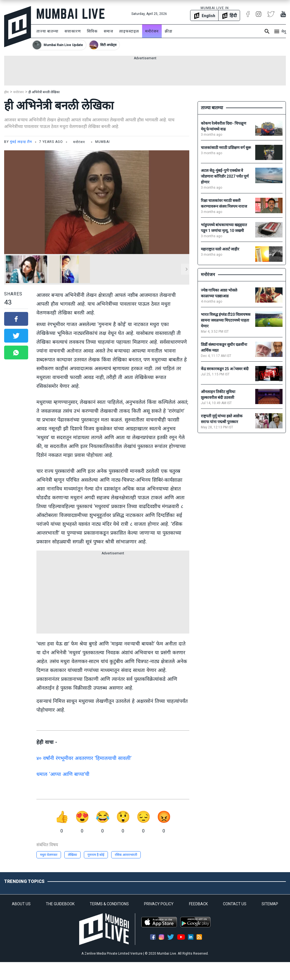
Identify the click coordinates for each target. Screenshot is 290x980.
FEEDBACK (198, 904)
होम (6, 92)
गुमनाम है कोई (96, 855)
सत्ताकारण (73, 31)
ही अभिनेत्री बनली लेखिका (44, 92)
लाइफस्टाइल (129, 31)
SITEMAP (270, 904)
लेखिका (72, 855)
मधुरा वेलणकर (49, 855)
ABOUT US (21, 904)
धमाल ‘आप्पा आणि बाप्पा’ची (63, 774)
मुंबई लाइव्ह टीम (21, 142)
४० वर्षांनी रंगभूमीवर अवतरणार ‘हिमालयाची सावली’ (84, 758)
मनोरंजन (152, 31)
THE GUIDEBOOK (60, 904)
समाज (108, 31)
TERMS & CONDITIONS (109, 904)
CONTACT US (235, 904)
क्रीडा (169, 31)
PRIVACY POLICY (159, 904)
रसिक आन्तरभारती (126, 855)
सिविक (92, 31)
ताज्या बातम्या (47, 31)
